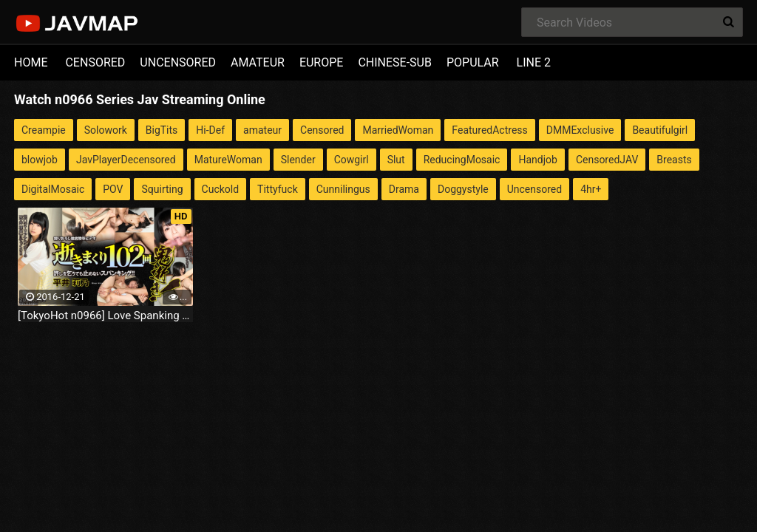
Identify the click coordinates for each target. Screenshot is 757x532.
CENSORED (95, 62)
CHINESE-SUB (395, 62)
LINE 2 (534, 62)
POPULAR (473, 62)
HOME (31, 62)
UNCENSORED (178, 62)
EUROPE (322, 62)
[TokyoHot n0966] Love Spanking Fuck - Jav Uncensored (105, 316)
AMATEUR (258, 62)
